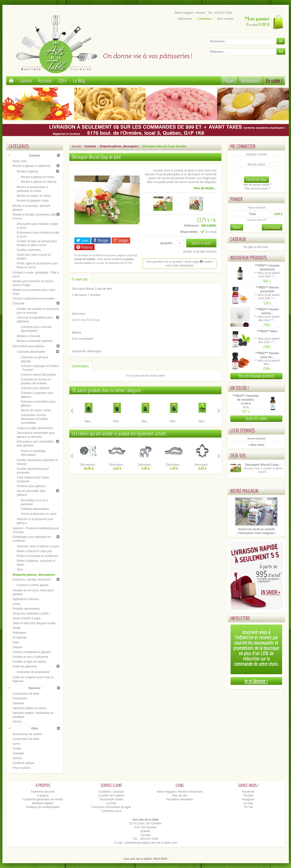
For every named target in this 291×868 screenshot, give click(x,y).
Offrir (63, 81)
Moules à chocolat (29, 336)
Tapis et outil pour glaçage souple (34, 623)
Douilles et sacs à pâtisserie (31, 657)
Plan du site (180, 796)
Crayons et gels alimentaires (35, 428)
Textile (17, 628)
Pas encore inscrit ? (257, 189)
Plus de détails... (205, 188)
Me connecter (243, 146)
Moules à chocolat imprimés (35, 341)
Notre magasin (244, 491)
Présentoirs (20, 698)
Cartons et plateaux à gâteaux (32, 652)
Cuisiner (26, 81)
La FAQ (111, 803)
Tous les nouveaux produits (256, 376)
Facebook (248, 792)
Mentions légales (43, 803)
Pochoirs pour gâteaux (31, 486)
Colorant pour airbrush (35, 388)
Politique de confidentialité (43, 807)
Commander (272, 227)
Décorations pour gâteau (29, 346)
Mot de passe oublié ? (257, 185)
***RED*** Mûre (267, 331)
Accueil (76, 146)
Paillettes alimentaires (35, 509)
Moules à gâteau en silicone (39, 182)
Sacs (20, 569)
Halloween (19, 633)
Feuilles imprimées (29, 250)
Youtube (248, 796)
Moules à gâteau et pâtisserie (32, 166)
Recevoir (45, 81)
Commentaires (80, 366)
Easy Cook (20, 161)
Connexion (205, 19)
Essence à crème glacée (33, 585)
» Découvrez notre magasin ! (256, 533)
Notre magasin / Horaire (190, 13)
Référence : (192, 226)
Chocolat (18, 303)
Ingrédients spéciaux (26, 599)
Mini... (89, 421)
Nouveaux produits (249, 258)
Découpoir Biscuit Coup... (263, 465)
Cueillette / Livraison (111, 792)
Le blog (248, 803)
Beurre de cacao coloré (36, 410)
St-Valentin (20, 638)
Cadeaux (238, 239)
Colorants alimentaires (31, 352)
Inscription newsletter (180, 799)
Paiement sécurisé (43, 792)
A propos (43, 796)
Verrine (17, 722)
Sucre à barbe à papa (27, 618)
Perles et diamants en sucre (39, 514)
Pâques (229, 81)
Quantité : (167, 243)
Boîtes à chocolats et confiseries (38, 556)
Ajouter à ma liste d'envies (200, 252)
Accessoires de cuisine (27, 734)
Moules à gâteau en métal (38, 177)
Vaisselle (18, 703)
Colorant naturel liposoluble (38, 375)
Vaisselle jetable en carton (29, 708)
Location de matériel (111, 796)
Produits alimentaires (26, 609)
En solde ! (274, 81)
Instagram (248, 799)
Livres (17, 604)
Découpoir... (117, 465)
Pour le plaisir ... (23, 768)
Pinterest (84, 247)
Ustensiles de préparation (33, 672)
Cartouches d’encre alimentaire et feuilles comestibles (35, 419)
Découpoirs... (89, 465)
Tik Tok (248, 807)
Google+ (121, 240)
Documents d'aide (111, 799)
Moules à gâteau (28, 171)
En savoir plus (80, 279)
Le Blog (79, 81)
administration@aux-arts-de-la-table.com (151, 843)
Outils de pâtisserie (25, 666)
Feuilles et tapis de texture (30, 662)
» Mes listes (256, 445)
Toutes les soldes (256, 419)
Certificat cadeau (24, 763)
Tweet (82, 240)
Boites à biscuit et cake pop (34, 551)
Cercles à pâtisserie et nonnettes (34, 299)
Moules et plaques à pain (33, 201)
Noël (16, 642)
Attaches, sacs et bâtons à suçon (38, 546)
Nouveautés (250, 81)
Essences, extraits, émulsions (32, 580)
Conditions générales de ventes (43, 799)
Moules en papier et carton (34, 196)
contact (206, 262)
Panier (237, 199)
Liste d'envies (243, 430)
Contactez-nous (111, 811)
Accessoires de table (26, 694)
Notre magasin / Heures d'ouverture (180, 792)
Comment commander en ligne (111, 807)
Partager (101, 240)
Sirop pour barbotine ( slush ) (31, 613)
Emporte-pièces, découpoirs (34, 575)
